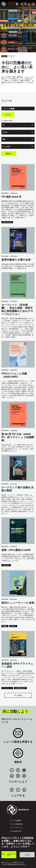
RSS (24, 776)
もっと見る (18, 695)
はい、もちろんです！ (9, 855)
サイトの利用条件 (17, 824)
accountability (20, 688)
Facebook (18, 770)
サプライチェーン (7, 688)
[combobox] (18, 125)
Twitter (12, 770)
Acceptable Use (16, 831)
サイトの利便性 (16, 820)
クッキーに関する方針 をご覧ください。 (14, 864)
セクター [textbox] (6, 132)
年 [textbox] (3, 125)
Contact (18, 754)
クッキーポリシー (17, 827)
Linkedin (12, 776)
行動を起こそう (29, 4)
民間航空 (5, 626)
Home (4, 56)
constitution (7, 222)
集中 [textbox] (4, 139)
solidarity (6, 565)
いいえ (27, 855)
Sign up (18, 734)
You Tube (24, 770)
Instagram (18, 776)
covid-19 (13, 626)
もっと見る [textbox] (6, 146)
